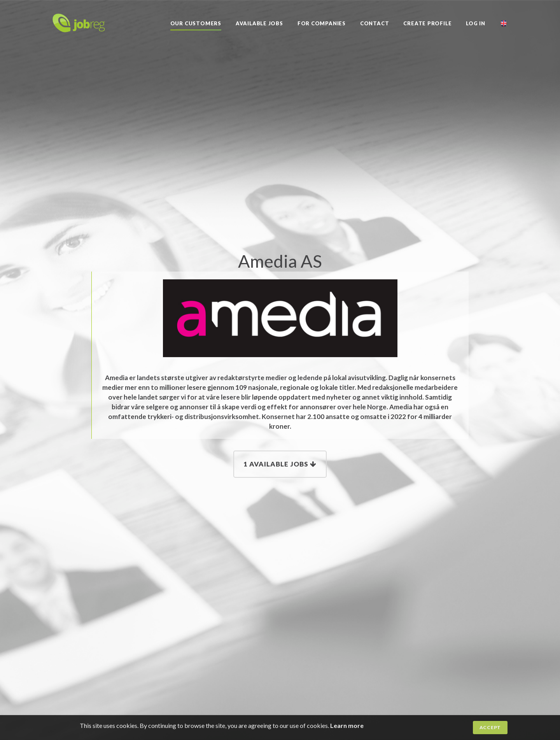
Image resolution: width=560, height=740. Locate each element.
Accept (490, 727)
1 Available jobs (280, 464)
